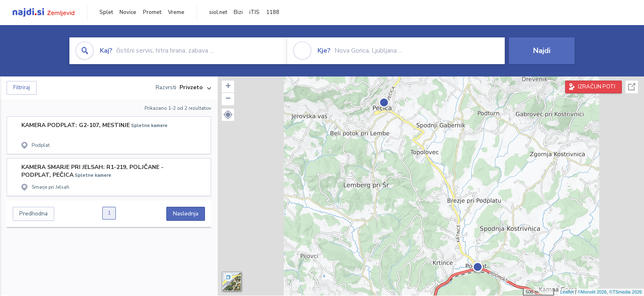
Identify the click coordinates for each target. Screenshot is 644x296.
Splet (106, 12)
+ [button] (228, 87)
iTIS (254, 12)
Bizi (238, 12)
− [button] (228, 99)
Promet (152, 12)
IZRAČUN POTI (597, 87)
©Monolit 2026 (592, 292)
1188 (273, 12)
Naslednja (186, 214)
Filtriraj (22, 88)
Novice (128, 12)
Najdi (542, 51)
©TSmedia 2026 (626, 292)
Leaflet (567, 292)
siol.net (218, 12)
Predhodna (33, 214)
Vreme (176, 12)
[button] (228, 115)
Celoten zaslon (632, 87)
